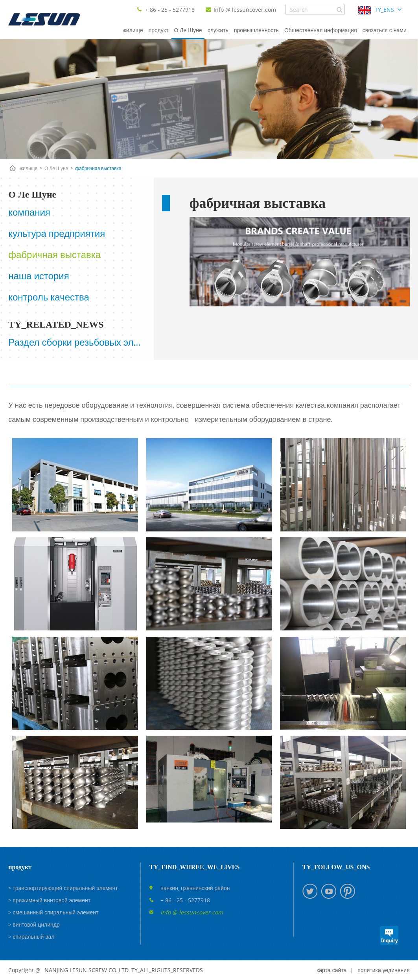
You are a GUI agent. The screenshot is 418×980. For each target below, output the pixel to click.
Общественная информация (321, 30)
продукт (159, 30)
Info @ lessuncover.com (241, 10)
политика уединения (383, 970)
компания (29, 212)
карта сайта (331, 970)
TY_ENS (384, 10)
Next (146, 346)
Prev (7, 346)
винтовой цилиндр (36, 924)
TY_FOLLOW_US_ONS (336, 867)
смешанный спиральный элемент (55, 912)
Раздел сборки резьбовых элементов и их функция (76, 342)
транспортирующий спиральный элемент (65, 888)
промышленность (256, 30)
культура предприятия (57, 233)
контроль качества (49, 297)
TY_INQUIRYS (389, 935)
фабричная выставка (98, 168)
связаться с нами (385, 30)
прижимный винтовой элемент (52, 900)
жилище (133, 30)
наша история (39, 276)
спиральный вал (33, 937)
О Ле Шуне (188, 30)
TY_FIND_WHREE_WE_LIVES (194, 867)
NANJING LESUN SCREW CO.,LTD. (87, 970)
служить (218, 30)
